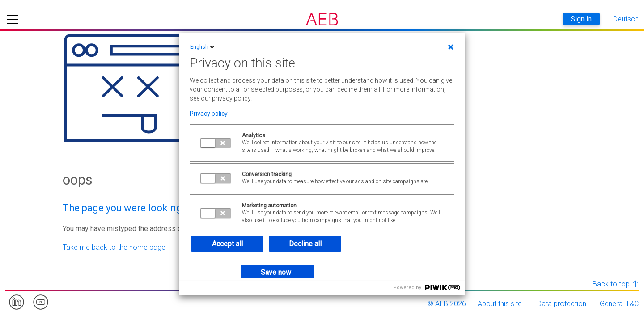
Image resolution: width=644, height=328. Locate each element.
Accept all (227, 244)
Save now (276, 272)
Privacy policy (209, 114)
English (203, 47)
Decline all (305, 244)
